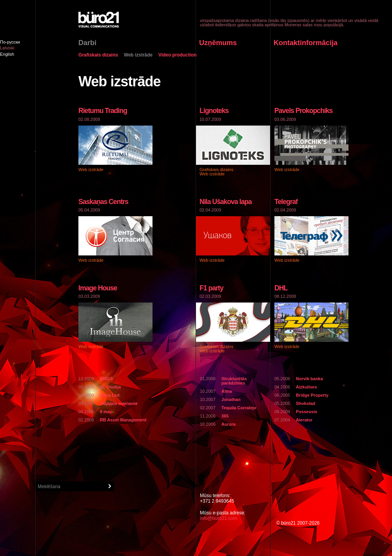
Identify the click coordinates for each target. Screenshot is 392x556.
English (7, 54)
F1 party (211, 288)
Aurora (229, 424)
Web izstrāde (138, 55)
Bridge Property (312, 395)
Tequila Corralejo (239, 408)
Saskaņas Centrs (103, 202)
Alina (227, 391)
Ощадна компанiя (119, 403)
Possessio (307, 412)
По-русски (10, 42)
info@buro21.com (219, 518)
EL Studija (111, 387)
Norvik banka (309, 379)
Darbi (87, 43)
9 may (106, 412)
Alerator (304, 420)
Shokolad (306, 403)
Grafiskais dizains (98, 55)
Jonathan (231, 399)
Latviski (7, 48)
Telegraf (286, 202)
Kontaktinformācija (306, 43)
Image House (98, 288)
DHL (281, 288)
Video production (177, 55)
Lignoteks (214, 111)
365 (225, 416)
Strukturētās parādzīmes (234, 381)
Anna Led (110, 395)
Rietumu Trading (103, 111)
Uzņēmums (218, 43)
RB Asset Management (123, 420)
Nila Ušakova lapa (226, 202)
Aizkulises (307, 387)
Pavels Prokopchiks (303, 111)
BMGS (106, 379)
